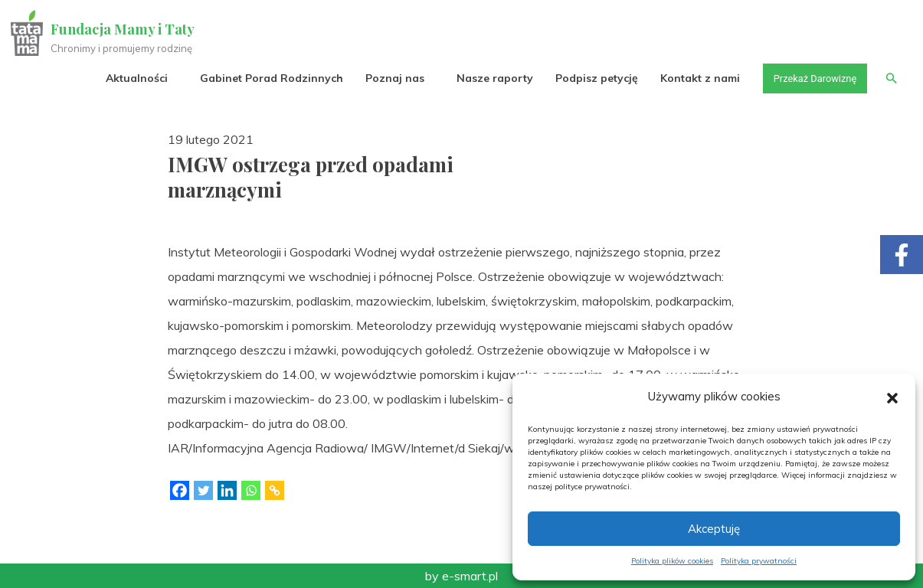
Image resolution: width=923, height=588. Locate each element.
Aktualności (127, 78)
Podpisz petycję (587, 78)
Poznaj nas (385, 78)
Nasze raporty (485, 78)
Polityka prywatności (759, 561)
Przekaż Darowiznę (809, 78)
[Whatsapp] (251, 490)
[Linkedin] (227, 490)
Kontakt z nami (691, 78)
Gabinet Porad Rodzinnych (262, 78)
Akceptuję (714, 529)
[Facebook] (180, 490)
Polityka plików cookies (672, 561)
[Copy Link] (275, 490)
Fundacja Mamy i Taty (124, 29)
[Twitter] (203, 490)
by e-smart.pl (462, 576)
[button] (892, 397)
